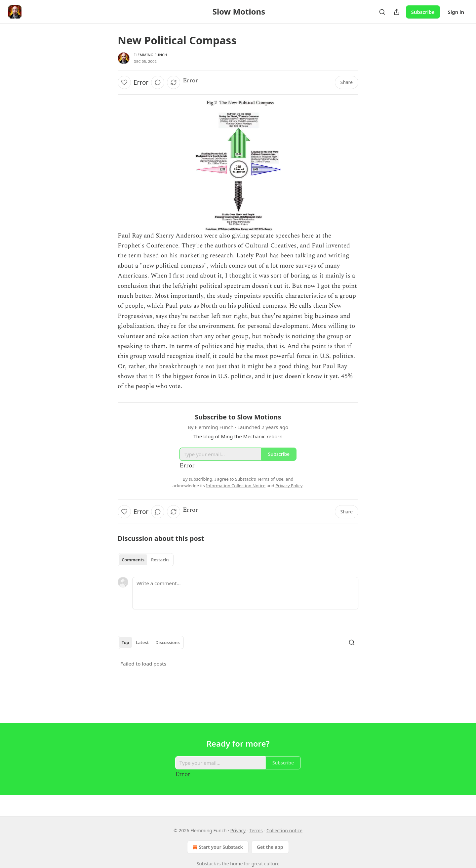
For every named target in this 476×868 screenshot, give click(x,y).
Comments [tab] (133, 560)
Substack (206, 864)
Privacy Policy (289, 486)
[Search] (382, 12)
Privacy (238, 830)
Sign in (456, 12)
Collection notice (284, 830)
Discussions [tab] (168, 642)
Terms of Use (270, 479)
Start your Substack (217, 847)
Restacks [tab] (160, 560)
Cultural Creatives (271, 246)
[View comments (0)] (158, 82)
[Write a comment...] (245, 593)
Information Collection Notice (236, 486)
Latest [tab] (142, 642)
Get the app (270, 847)
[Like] (124, 82)
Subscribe (423, 12)
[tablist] (146, 560)
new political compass (173, 266)
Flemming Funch (150, 55)
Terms (256, 830)
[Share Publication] (397, 12)
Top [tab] (125, 642)
